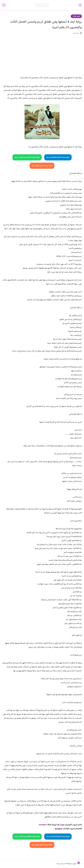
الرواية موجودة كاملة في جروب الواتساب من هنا (27, 157)
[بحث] (4, 5)
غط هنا (41, 825)
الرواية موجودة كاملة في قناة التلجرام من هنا (58, 157)
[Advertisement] (42, 51)
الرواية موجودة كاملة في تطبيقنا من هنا (42, 166)
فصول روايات (76, 16)
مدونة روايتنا (61, 864)
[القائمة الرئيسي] (80, 5)
